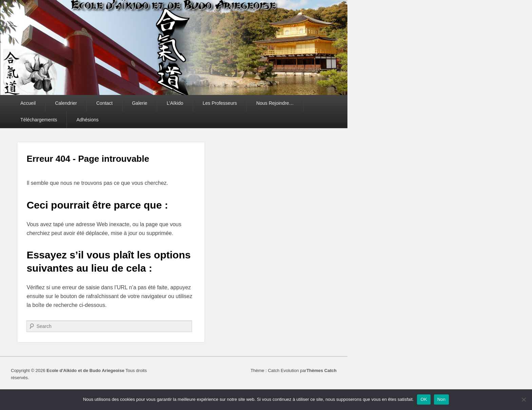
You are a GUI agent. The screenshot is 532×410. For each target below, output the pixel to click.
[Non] (524, 399)
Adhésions (87, 120)
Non (442, 399)
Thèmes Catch (321, 370)
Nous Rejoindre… (275, 103)
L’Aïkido (175, 103)
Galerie (140, 103)
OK (424, 399)
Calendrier (66, 103)
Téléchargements (39, 120)
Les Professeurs (220, 103)
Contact (104, 103)
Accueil (28, 103)
